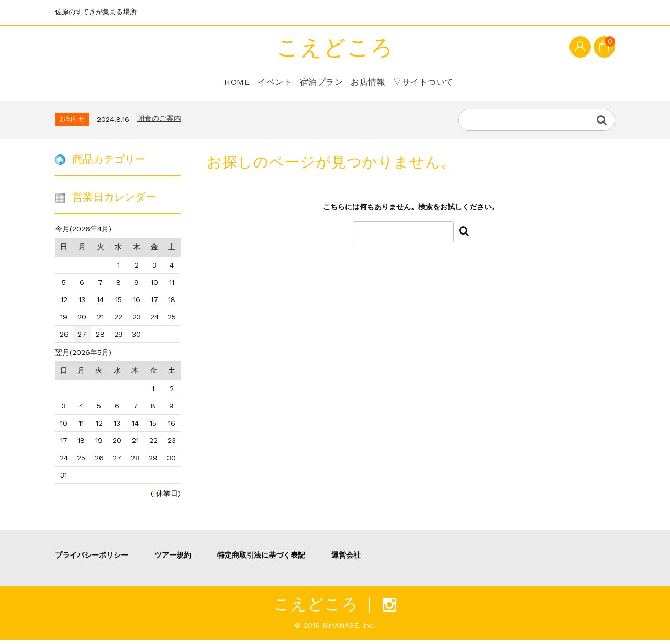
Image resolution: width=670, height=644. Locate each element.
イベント (267, 81)
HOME (222, 81)
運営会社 (346, 559)
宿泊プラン (320, 81)
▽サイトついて (433, 81)
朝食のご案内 (159, 123)
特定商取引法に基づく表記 (261, 559)
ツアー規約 (173, 559)
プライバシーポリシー (92, 559)
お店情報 (373, 81)
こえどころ (335, 48)
